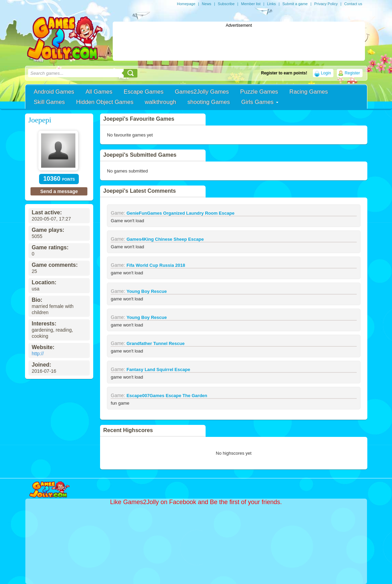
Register (352, 73)
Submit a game (295, 4)
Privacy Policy (326, 4)
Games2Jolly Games (202, 92)
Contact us (353, 4)
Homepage (186, 4)
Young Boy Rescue (147, 291)
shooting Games (209, 102)
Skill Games (50, 102)
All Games (99, 92)
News (207, 4)
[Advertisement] (239, 43)
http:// (38, 354)
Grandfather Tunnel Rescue (156, 343)
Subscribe (226, 4)
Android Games (54, 92)
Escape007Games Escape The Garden (167, 396)
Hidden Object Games (105, 102)
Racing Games (309, 92)
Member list (251, 4)
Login (326, 73)
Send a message (59, 191)
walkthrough (160, 102)
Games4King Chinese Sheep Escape (165, 239)
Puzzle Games (259, 92)
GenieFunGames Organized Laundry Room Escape (180, 213)
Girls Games (257, 102)
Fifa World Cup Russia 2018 (156, 265)
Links (271, 4)
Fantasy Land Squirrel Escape (158, 370)
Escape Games (144, 92)
